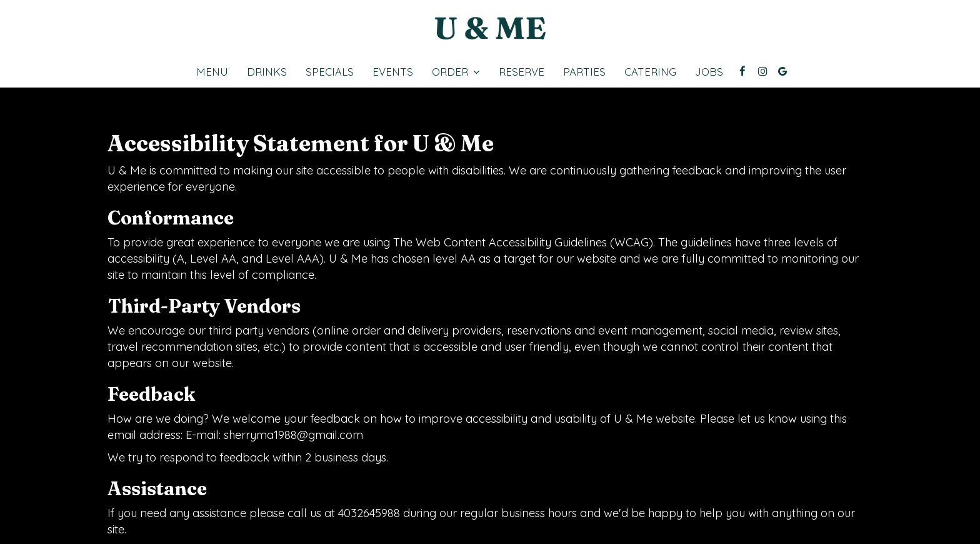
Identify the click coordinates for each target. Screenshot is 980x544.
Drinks (267, 72)
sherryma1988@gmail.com (293, 435)
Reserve (522, 72)
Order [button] (456, 72)
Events (393, 72)
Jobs (709, 72)
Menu (212, 72)
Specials (330, 72)
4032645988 (369, 513)
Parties (584, 72)
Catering (650, 72)
